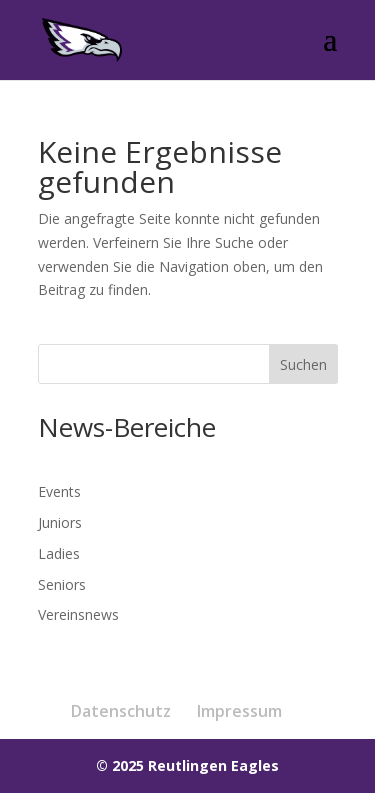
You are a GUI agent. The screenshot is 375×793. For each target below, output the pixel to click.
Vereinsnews (78, 614)
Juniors (60, 522)
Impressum (239, 711)
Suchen (303, 364)
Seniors (62, 584)
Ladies (59, 553)
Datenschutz (121, 711)
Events (59, 491)
